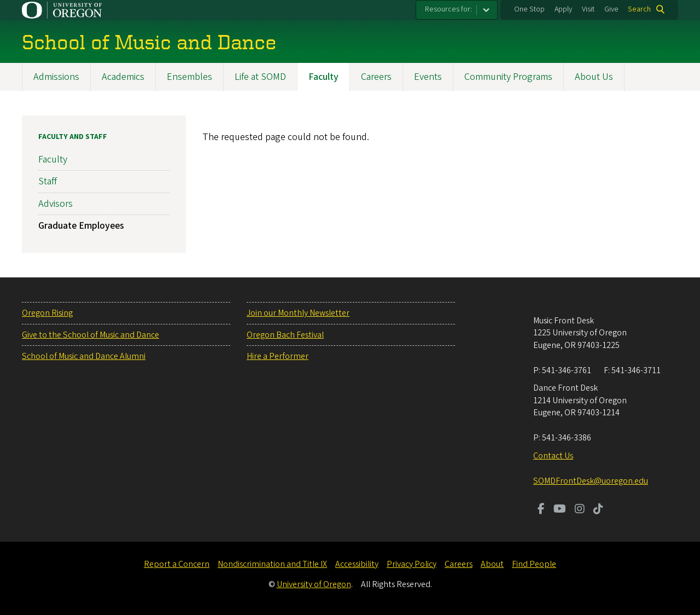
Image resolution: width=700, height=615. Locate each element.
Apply (563, 9)
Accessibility (357, 564)
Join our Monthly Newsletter (298, 313)
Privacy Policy (412, 564)
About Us (594, 77)
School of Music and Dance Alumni (84, 356)
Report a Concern (177, 564)
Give (611, 9)
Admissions (56, 77)
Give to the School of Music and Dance (91, 335)
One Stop (529, 9)
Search (639, 9)
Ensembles (189, 77)
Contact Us (553, 456)
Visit (588, 9)
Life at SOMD (260, 77)
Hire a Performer (278, 356)
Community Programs (508, 77)
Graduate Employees (81, 226)
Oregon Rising (47, 313)
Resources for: (448, 9)
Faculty (323, 77)
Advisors (56, 204)
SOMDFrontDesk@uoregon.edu (591, 481)
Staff (48, 182)
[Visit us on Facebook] (541, 510)
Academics (123, 77)
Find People (534, 564)
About (492, 564)
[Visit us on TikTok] (598, 510)
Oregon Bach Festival (285, 335)
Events (428, 77)
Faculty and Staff (73, 137)
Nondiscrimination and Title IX (272, 564)
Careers (376, 77)
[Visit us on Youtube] (560, 510)
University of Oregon (314, 584)
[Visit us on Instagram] (580, 510)
